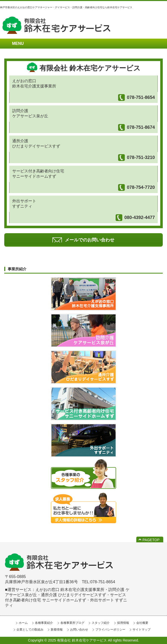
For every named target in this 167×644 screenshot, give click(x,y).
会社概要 (142, 623)
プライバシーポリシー (110, 630)
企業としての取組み (30, 630)
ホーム (23, 623)
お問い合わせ (79, 630)
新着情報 (57, 630)
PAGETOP (151, 540)
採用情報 (123, 623)
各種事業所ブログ (72, 623)
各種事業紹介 (44, 623)
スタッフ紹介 (101, 623)
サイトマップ (142, 630)
